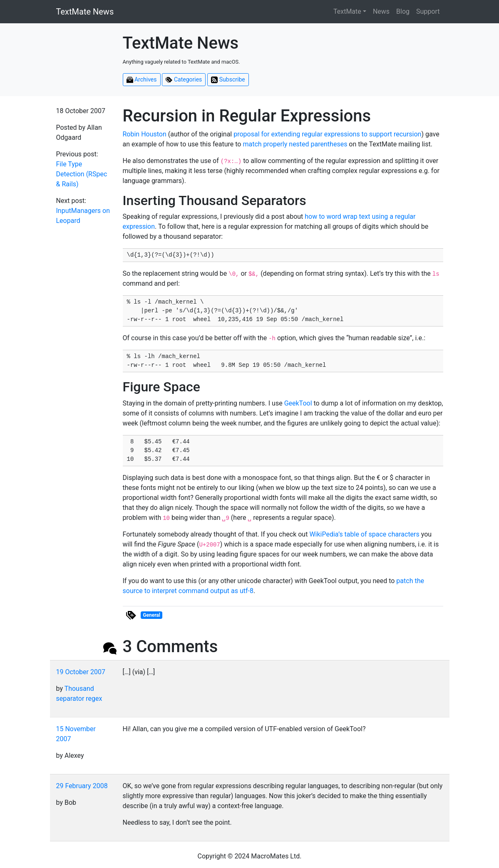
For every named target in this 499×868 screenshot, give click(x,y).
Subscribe (228, 80)
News (381, 11)
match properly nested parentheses (295, 144)
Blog (403, 11)
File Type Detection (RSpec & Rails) (82, 174)
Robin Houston (145, 134)
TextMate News (85, 12)
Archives (142, 80)
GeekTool (298, 403)
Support (428, 11)
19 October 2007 (81, 672)
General (151, 615)
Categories (184, 80)
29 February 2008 (82, 786)
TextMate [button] (347, 11)
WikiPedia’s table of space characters (364, 534)
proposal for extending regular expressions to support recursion (327, 134)
